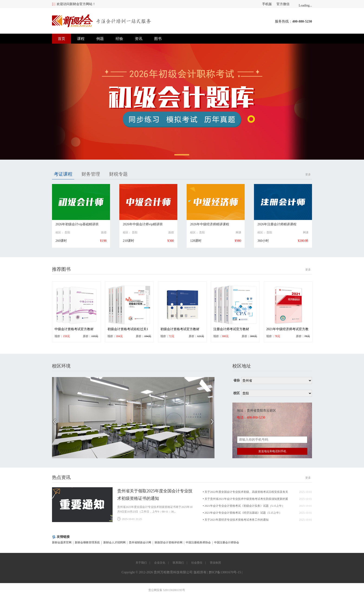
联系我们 (178, 563)
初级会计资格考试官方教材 (180, 329)
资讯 (139, 39)
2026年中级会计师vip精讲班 (143, 224)
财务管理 (91, 174)
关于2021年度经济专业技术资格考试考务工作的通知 (237, 520)
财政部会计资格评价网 (169, 542)
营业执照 (215, 563)
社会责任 (197, 563)
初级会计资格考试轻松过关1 (128, 329)
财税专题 (118, 174)
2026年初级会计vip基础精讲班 (77, 224)
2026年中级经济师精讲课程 (210, 224)
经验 (119, 39)
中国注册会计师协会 (227, 542)
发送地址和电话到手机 (272, 451)
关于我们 (141, 563)
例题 (100, 39)
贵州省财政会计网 (140, 542)
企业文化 (160, 563)
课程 (81, 39)
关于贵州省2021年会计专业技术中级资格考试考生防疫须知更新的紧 (246, 499)
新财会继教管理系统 (87, 542)
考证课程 (63, 174)
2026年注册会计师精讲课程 (277, 224)
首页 (62, 39)
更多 (308, 174)
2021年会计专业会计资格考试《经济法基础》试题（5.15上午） (243, 513)
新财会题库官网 (62, 542)
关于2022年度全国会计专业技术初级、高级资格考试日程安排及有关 (246, 492)
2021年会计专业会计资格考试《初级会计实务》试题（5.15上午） (245, 506)
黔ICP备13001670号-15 (225, 572)
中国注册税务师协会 (198, 542)
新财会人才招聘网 (114, 542)
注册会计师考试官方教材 (231, 329)
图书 (158, 39)
